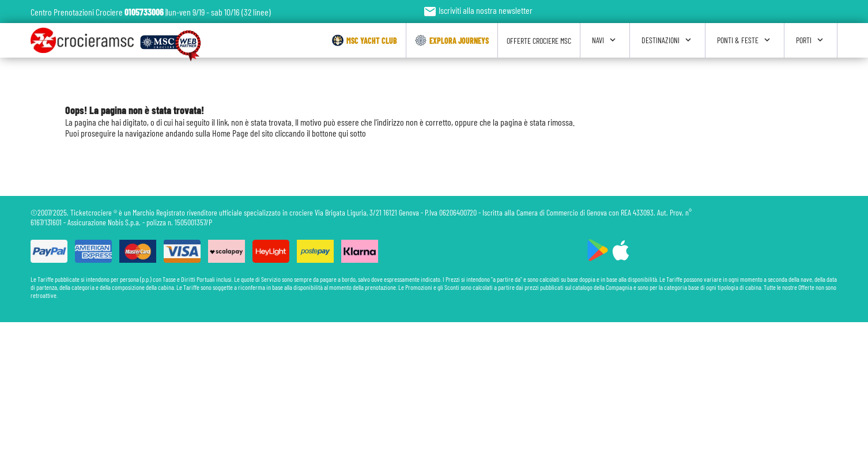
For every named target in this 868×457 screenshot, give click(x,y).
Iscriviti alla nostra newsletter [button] (478, 10)
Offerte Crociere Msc (539, 41)
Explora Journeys (452, 40)
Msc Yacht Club (365, 40)
